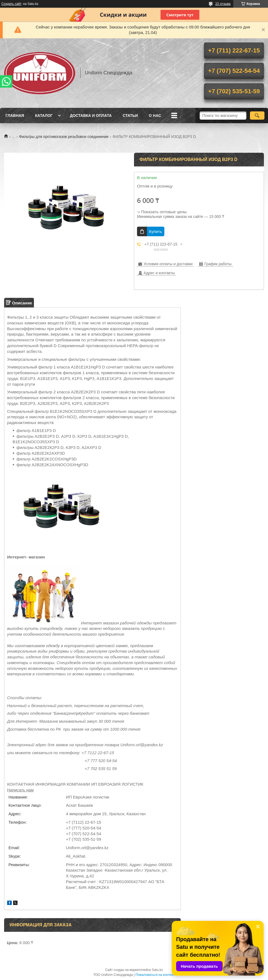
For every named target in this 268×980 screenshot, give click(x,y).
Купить (155, 231)
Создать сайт (11, 4)
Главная (15, 116)
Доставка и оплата (91, 116)
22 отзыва (223, 4)
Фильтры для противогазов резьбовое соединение (64, 137)
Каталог (44, 116)
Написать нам (20, 790)
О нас (155, 116)
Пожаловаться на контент (155, 975)
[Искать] (257, 116)
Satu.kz (157, 970)
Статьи (130, 116)
